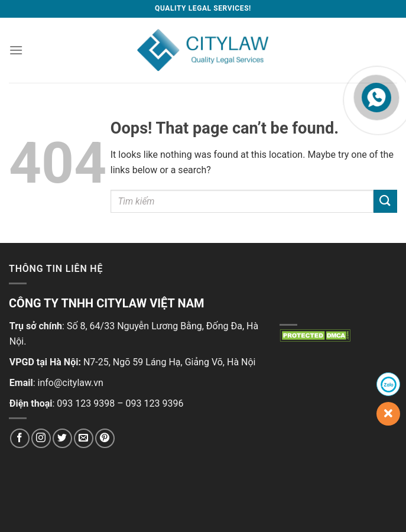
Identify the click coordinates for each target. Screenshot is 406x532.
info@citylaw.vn (71, 383)
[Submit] (385, 201)
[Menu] (16, 50)
